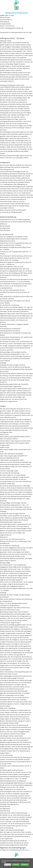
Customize (16, 865)
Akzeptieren (25, 865)
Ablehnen (8, 865)
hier (28, 850)
